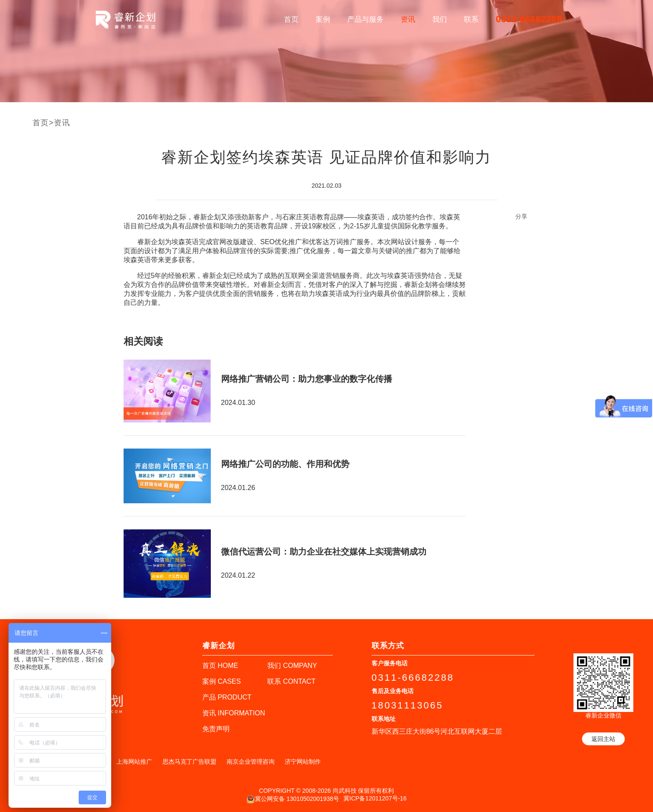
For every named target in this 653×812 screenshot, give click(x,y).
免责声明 (216, 729)
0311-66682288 (529, 19)
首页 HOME (220, 666)
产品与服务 (365, 19)
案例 (323, 19)
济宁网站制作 (303, 762)
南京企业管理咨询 (251, 762)
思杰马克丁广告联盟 (189, 762)
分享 (521, 216)
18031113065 (408, 705)
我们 (440, 19)
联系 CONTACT (291, 681)
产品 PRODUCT (227, 697)
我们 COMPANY (292, 666)
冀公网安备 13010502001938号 (293, 799)
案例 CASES (222, 681)
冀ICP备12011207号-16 (375, 798)
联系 (471, 19)
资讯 (408, 19)
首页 (291, 19)
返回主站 (603, 739)
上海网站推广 (134, 762)
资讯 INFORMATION (234, 713)
